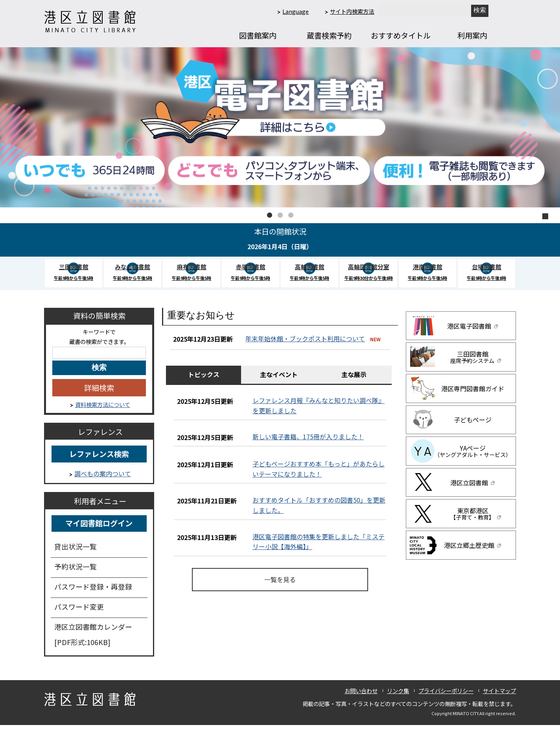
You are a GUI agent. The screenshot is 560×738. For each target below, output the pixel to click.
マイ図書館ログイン (99, 536)
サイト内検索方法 (352, 11)
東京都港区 (473, 527)
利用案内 (472, 35)
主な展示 (354, 387)
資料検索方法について (103, 417)
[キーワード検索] (99, 365)
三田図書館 (473, 370)
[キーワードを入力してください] (99, 381)
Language (296, 11)
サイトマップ (499, 703)
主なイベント (279, 387)
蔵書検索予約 (329, 35)
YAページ (473, 464)
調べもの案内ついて (103, 486)
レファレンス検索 (99, 467)
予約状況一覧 (76, 579)
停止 (545, 216)
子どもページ (473, 433)
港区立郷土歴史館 (473, 558)
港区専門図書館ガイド (473, 401)
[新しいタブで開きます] (480, 11)
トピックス (204, 387)
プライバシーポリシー (446, 703)
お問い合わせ (361, 703)
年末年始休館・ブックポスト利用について (305, 351)
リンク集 (398, 703)
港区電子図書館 (473, 338)
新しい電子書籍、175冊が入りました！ (308, 449)
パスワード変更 (79, 620)
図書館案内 (258, 35)
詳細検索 (99, 401)
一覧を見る (280, 592)
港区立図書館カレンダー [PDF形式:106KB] (93, 647)
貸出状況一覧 (76, 559)
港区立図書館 (473, 495)
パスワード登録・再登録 (93, 599)
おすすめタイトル (401, 35)
